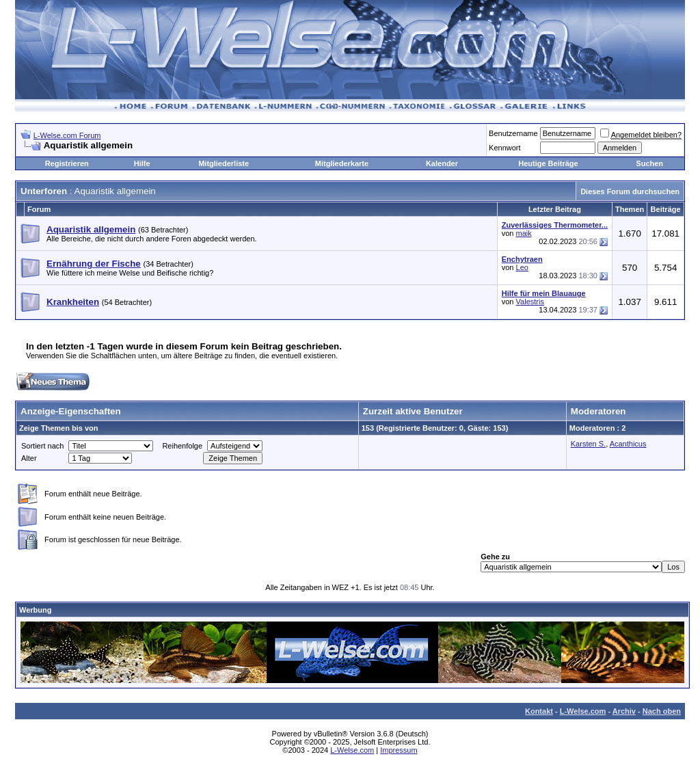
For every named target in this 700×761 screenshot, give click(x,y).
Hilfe (142, 163)
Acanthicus (628, 444)
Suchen (649, 163)
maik (524, 233)
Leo (522, 267)
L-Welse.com (583, 711)
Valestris (530, 302)
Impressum (399, 750)
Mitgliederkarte (342, 163)
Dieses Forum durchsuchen (630, 191)
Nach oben (662, 711)
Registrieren (67, 163)
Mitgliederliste (224, 163)
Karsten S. (588, 444)
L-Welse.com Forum (67, 135)
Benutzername (513, 133)
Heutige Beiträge (548, 163)
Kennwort (504, 148)
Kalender (442, 163)
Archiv (624, 711)
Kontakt (539, 711)
